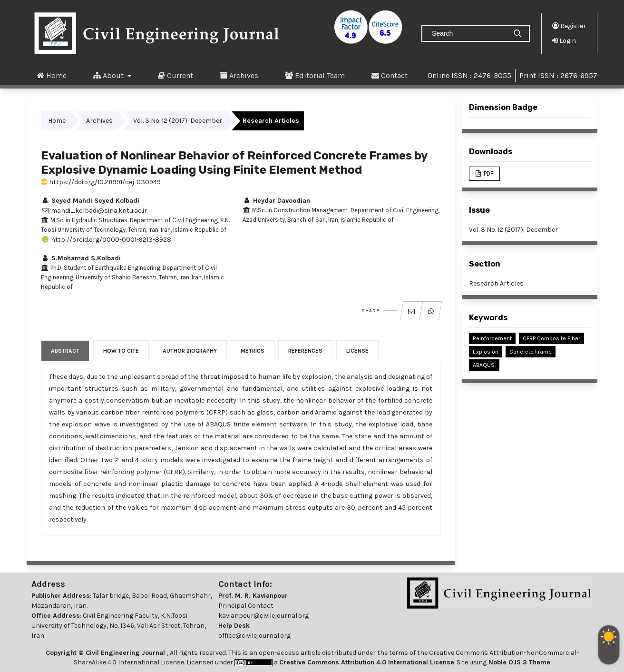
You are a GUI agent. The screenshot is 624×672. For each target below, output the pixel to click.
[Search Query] (468, 33)
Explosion (486, 352)
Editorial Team (315, 75)
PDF (488, 173)
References (305, 351)
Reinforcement (492, 338)
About (109, 75)
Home (52, 75)
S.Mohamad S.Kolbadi (81, 258)
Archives (239, 75)
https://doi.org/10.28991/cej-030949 (101, 182)
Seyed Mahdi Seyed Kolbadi (90, 201)
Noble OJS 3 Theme (518, 662)
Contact (390, 75)
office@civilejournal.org (254, 636)
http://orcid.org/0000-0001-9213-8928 (106, 240)
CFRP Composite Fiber (551, 338)
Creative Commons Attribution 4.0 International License (367, 662)
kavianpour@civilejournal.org (263, 616)
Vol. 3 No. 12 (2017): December (178, 121)
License (357, 351)
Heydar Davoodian (276, 201)
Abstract (65, 351)
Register (569, 26)
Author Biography (190, 351)
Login (564, 40)
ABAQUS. (484, 365)
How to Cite (121, 351)
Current (175, 75)
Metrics (253, 351)
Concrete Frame (531, 352)
